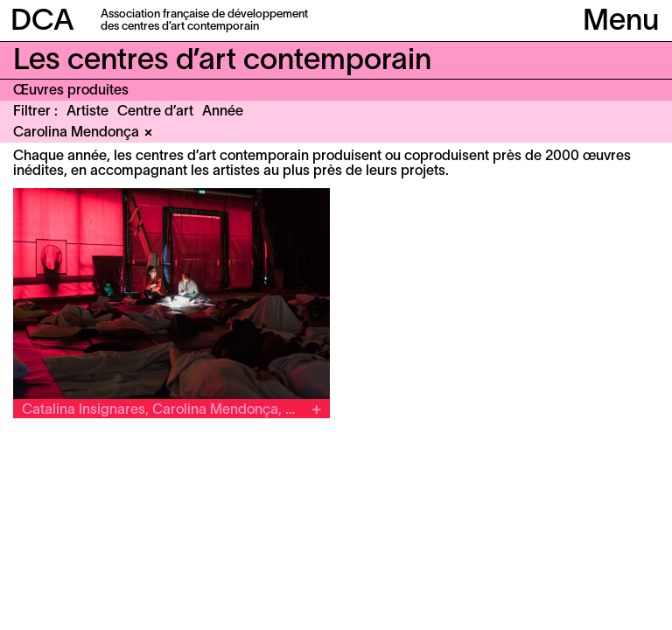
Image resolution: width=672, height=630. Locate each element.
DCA (42, 22)
